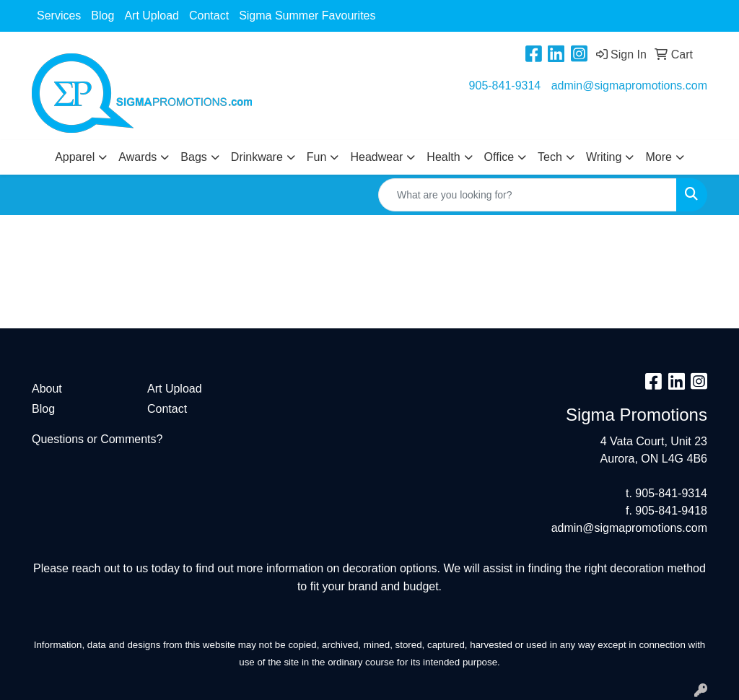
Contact (209, 16)
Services (59, 16)
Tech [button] (550, 157)
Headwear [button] (376, 157)
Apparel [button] (75, 157)
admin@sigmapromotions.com (629, 86)
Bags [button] (193, 157)
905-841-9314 (505, 86)
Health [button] (443, 157)
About (47, 389)
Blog (102, 16)
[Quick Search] (528, 195)
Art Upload (152, 16)
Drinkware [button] (257, 157)
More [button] (658, 157)
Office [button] (499, 157)
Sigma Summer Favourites (307, 16)
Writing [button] (604, 157)
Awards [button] (137, 157)
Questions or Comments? (97, 439)
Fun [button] (317, 157)
